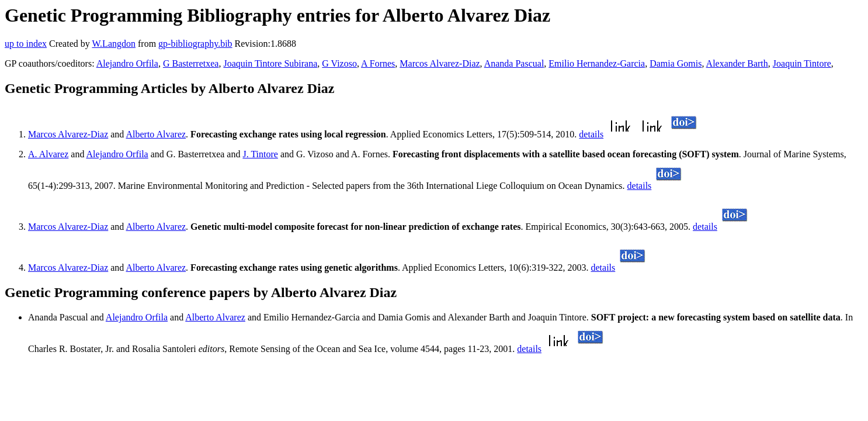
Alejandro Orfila (127, 63)
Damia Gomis (676, 63)
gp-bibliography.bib (195, 44)
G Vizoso (339, 63)
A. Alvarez (48, 154)
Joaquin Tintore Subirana (270, 63)
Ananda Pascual (514, 63)
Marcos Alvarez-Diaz (440, 63)
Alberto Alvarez (156, 134)
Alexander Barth (737, 63)
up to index (26, 44)
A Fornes (378, 63)
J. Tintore (260, 154)
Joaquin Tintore (802, 63)
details (591, 134)
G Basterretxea (191, 63)
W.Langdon (114, 44)
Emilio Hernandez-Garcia (597, 63)
